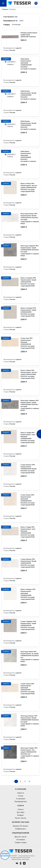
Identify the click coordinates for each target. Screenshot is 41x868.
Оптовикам (21, 840)
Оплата (21, 809)
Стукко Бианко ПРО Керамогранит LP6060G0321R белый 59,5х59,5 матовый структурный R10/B (28, 469)
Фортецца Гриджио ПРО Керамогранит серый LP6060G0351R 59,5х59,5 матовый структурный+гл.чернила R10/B (30, 251)
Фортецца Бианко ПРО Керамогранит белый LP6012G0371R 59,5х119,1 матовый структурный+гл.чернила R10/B (30, 219)
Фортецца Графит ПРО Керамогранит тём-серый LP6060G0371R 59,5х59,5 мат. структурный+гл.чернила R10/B (30, 753)
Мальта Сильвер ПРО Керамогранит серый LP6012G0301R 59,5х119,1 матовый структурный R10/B (28, 282)
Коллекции (16, 25)
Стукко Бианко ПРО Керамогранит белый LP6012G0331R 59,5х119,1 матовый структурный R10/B (28, 563)
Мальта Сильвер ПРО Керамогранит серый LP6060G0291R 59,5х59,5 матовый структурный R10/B (28, 312)
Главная (5, 9)
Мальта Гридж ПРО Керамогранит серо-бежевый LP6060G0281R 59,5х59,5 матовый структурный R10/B (28, 438)
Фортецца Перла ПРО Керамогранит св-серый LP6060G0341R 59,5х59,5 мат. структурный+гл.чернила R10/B (30, 657)
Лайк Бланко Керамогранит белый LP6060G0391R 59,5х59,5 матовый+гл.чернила (28, 95)
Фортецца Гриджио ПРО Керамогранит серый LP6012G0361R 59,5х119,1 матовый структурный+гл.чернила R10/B (30, 405)
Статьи (20, 796)
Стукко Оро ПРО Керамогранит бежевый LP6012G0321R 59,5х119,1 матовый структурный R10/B (28, 343)
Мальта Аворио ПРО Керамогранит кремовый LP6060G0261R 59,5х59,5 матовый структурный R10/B (28, 594)
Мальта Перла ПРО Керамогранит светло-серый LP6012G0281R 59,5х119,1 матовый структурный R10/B (29, 374)
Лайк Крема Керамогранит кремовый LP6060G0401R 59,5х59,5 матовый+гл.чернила (28, 64)
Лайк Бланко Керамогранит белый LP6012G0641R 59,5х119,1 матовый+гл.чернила (28, 125)
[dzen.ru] (24, 864)
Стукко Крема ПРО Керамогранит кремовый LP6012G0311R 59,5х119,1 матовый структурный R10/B (28, 689)
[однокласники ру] (21, 864)
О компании (21, 799)
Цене (21, 21)
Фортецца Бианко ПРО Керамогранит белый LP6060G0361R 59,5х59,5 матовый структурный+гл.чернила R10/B (30, 721)
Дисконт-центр (21, 837)
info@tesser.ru (21, 829)
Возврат (21, 815)
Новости (20, 793)
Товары (7, 25)
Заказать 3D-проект (20, 826)
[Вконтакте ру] (17, 864)
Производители (21, 802)
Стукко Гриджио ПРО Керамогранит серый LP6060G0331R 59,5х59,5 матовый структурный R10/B (28, 625)
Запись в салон (5, 855)
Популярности (10, 21)
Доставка (21, 812)
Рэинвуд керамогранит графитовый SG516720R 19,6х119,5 (29, 35)
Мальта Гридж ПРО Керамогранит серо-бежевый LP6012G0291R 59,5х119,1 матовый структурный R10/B (28, 532)
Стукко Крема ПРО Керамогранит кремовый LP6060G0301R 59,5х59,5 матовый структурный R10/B (28, 500)
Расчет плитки (20, 818)
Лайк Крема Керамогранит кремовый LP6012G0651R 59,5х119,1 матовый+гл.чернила (28, 156)
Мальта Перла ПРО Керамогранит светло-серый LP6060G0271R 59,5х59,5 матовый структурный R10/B (29, 187)
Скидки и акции (21, 842)
